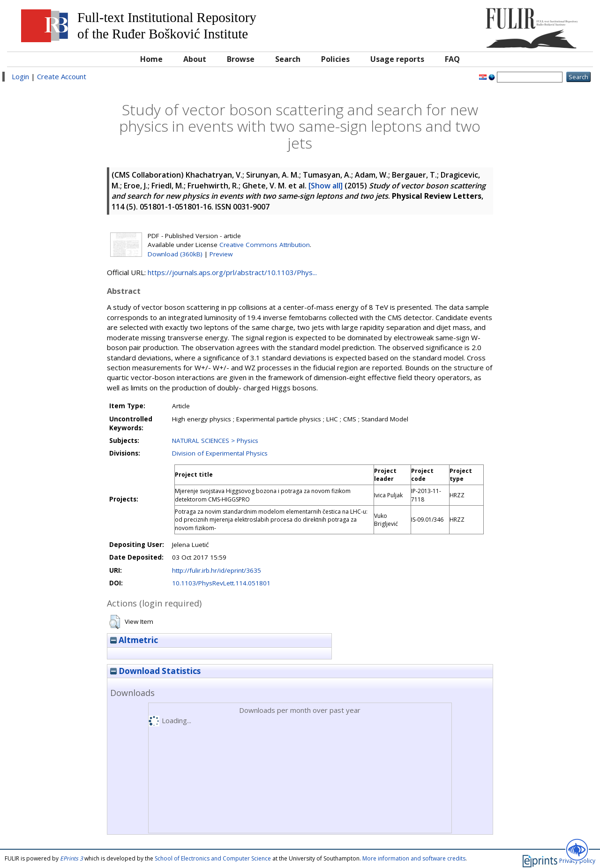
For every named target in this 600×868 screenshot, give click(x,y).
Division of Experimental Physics (220, 453)
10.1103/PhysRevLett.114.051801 (221, 583)
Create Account (62, 76)
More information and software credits (414, 858)
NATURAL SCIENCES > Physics (215, 441)
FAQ (452, 59)
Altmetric (134, 640)
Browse (241, 59)
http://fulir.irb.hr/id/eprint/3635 (217, 570)
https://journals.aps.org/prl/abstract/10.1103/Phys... (232, 272)
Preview (221, 254)
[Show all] (326, 186)
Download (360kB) (175, 254)
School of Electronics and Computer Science (213, 858)
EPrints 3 (71, 858)
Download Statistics (155, 671)
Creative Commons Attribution (265, 245)
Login (20, 76)
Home (151, 59)
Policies (335, 59)
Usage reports (397, 59)
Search (288, 59)
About (195, 59)
